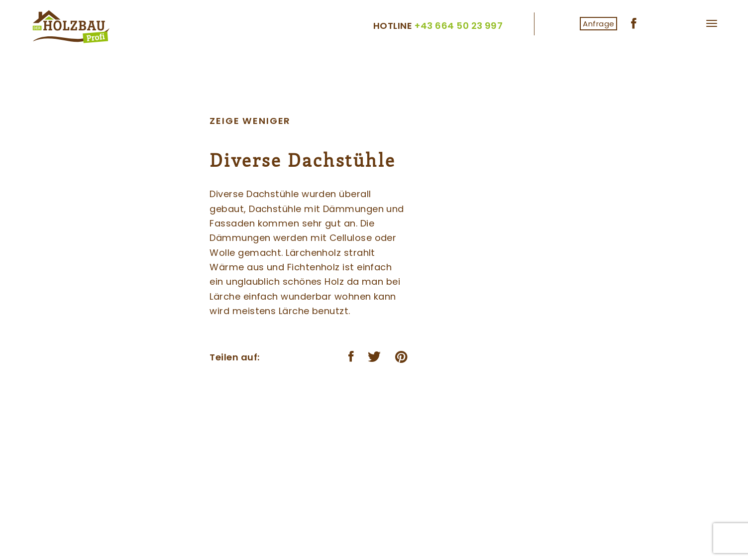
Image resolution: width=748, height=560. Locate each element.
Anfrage (598, 24)
